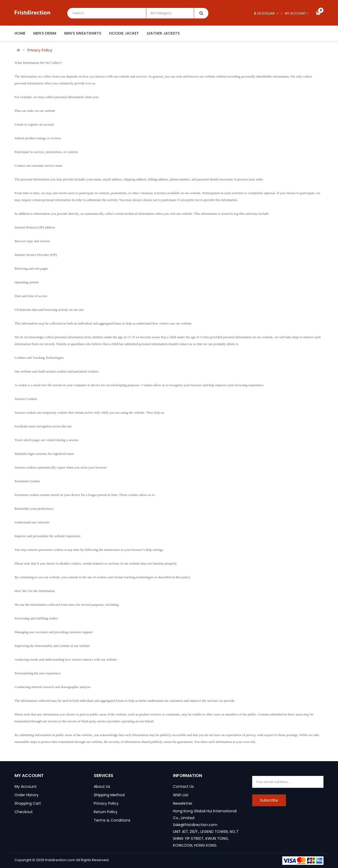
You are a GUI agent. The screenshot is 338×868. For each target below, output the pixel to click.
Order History (27, 795)
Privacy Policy (40, 50)
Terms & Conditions (112, 820)
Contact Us (183, 786)
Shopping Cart (28, 803)
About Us (102, 786)
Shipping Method (109, 795)
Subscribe (269, 800)
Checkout (24, 812)
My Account (26, 786)
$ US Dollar (266, 13)
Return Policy (106, 812)
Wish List (181, 795)
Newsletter (183, 803)
